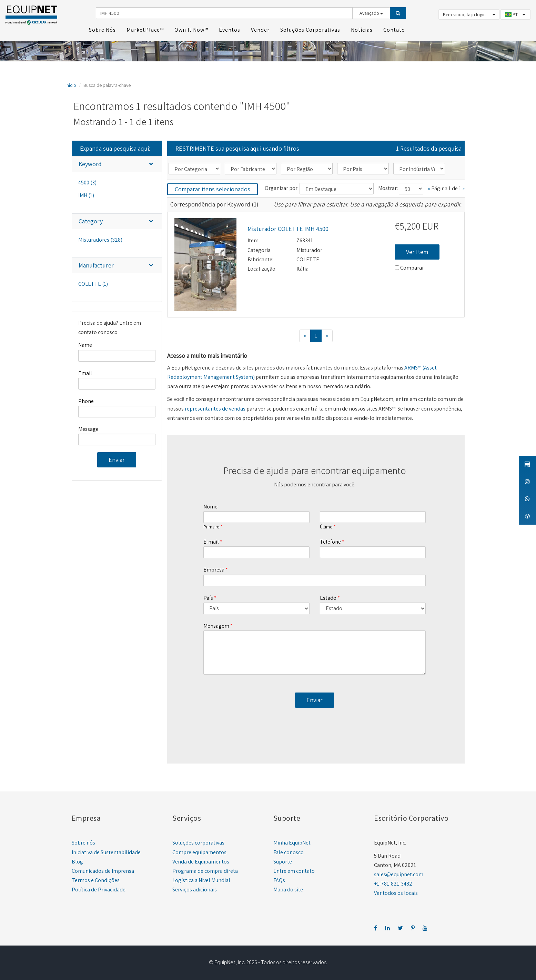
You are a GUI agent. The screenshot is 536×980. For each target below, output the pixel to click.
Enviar (117, 459)
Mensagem (216, 625)
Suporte (283, 861)
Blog (77, 861)
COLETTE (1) (93, 283)
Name (85, 344)
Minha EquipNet (292, 842)
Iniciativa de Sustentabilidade (106, 851)
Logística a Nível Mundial (201, 879)
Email (85, 372)
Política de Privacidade (99, 889)
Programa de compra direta (205, 870)
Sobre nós (83, 842)
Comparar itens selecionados (213, 188)
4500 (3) (87, 181)
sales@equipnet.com (399, 873)
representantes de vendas (215, 408)
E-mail (211, 541)
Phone (86, 400)
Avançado (371, 13)
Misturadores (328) (100, 239)
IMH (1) (86, 195)
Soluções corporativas (198, 842)
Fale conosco (289, 851)
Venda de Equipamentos (201, 861)
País (208, 597)
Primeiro (211, 526)
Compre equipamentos (199, 851)
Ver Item (417, 251)
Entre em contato (294, 870)
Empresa (214, 569)
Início (71, 84)
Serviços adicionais (195, 889)
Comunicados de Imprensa (103, 870)
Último (326, 526)
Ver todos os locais (396, 892)
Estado (328, 597)
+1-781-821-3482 (393, 883)
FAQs (279, 879)
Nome (210, 506)
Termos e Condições (96, 879)
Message (88, 428)
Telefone (330, 541)
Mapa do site (288, 889)
